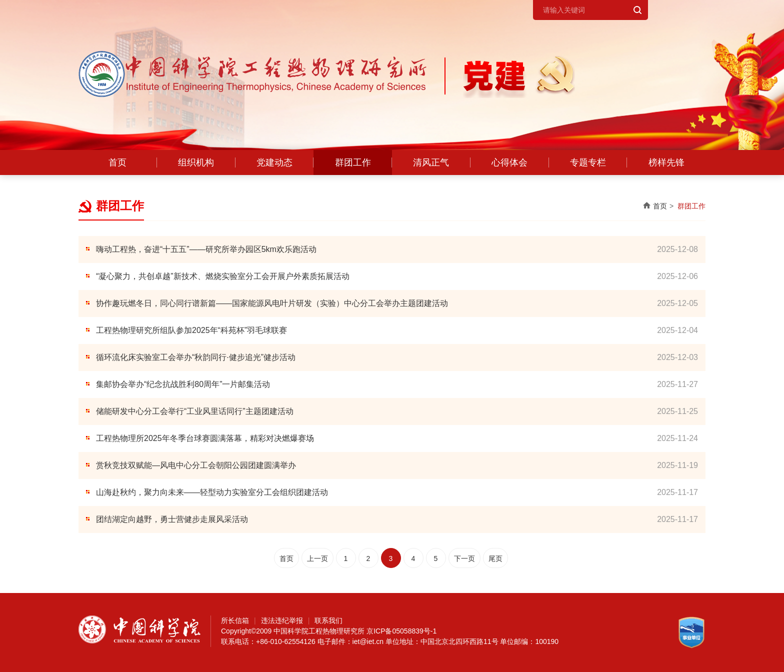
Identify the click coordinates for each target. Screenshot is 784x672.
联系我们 (328, 620)
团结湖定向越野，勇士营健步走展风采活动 (172, 519)
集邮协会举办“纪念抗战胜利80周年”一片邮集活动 (183, 384)
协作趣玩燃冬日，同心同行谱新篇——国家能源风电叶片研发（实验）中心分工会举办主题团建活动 (272, 303)
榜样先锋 (666, 162)
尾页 (495, 558)
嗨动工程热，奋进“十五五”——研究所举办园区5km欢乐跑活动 (206, 249)
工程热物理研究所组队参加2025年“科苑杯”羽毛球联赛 (191, 330)
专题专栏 (588, 162)
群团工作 (353, 162)
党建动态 (274, 162)
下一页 (464, 558)
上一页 (317, 558)
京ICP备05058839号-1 (401, 631)
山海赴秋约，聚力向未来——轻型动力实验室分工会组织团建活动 (212, 492)
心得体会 (509, 162)
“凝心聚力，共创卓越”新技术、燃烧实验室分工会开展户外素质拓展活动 (223, 276)
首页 (117, 162)
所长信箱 (235, 620)
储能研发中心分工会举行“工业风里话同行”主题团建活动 (195, 411)
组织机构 (196, 162)
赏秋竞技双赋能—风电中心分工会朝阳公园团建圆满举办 (196, 465)
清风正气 (431, 162)
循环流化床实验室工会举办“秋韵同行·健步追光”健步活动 (196, 357)
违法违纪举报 (282, 620)
